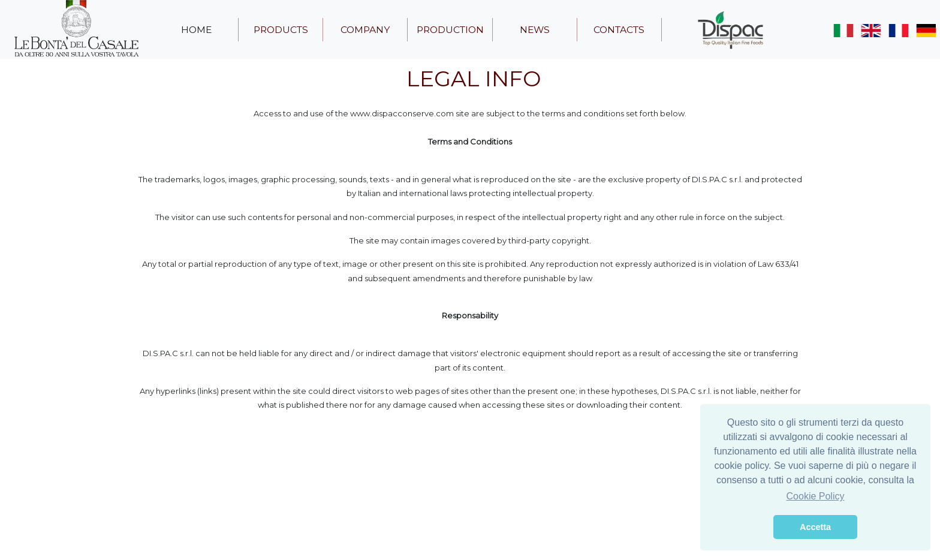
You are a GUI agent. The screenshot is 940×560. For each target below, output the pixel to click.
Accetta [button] (815, 527)
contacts (619, 30)
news (535, 30)
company (365, 30)
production (450, 30)
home (196, 30)
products (281, 30)
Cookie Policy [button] (816, 496)
